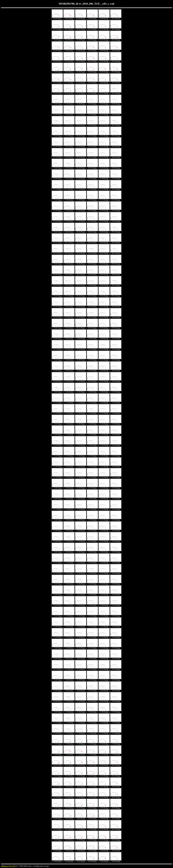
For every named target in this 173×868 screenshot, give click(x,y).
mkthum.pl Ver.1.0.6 (8, 866)
